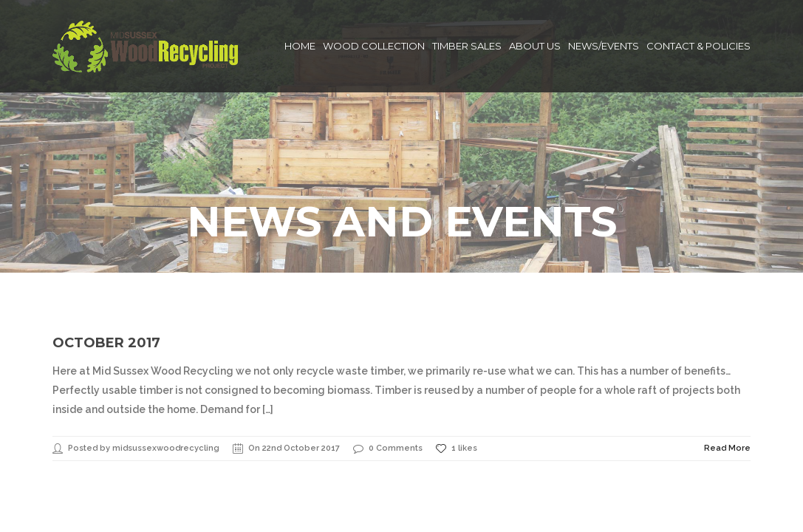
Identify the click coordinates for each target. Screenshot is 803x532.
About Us (535, 46)
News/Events (604, 46)
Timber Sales (467, 46)
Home (300, 46)
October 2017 (106, 276)
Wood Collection (374, 46)
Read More (727, 382)
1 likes (457, 382)
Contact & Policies (698, 46)
